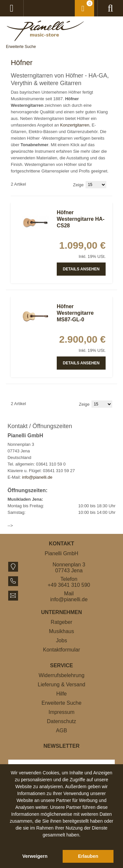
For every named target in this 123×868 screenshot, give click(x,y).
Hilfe (61, 694)
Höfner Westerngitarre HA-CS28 (81, 219)
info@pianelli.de (37, 477)
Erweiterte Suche (21, 47)
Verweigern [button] (35, 856)
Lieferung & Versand (61, 685)
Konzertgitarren (75, 125)
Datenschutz (61, 721)
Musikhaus (61, 631)
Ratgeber (62, 622)
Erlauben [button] (88, 856)
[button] (62, 842)
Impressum (61, 712)
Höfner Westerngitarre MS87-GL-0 (75, 313)
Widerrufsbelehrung (62, 675)
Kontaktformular (61, 650)
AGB (62, 731)
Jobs (62, 640)
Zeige (79, 185)
